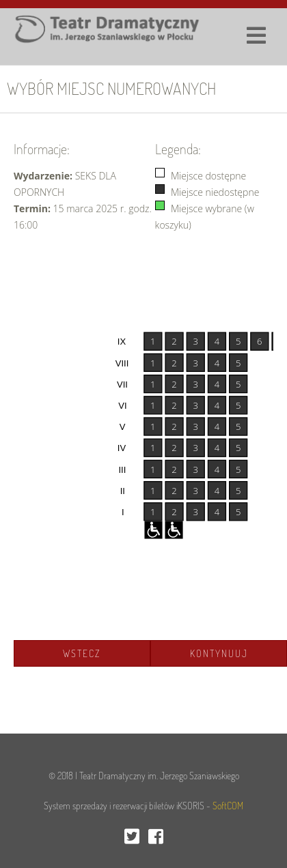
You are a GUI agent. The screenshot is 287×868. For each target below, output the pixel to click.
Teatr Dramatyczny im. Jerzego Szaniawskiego (159, 776)
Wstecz (82, 653)
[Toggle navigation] (249, 30)
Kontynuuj (219, 653)
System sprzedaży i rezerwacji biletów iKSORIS (124, 806)
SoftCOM (228, 806)
